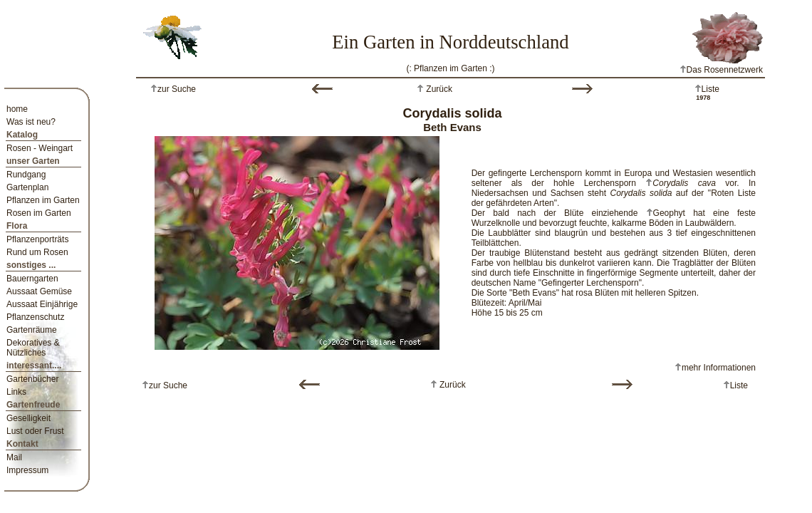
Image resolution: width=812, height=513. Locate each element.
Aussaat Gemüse (39, 291)
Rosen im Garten (39, 213)
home (17, 109)
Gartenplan (27, 187)
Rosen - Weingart (40, 148)
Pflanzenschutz (35, 317)
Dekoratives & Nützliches (33, 348)
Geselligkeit (28, 418)
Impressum (27, 470)
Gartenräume (32, 330)
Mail (14, 457)
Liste (710, 89)
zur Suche (177, 89)
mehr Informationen (719, 368)
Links (16, 392)
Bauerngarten (32, 279)
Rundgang (26, 175)
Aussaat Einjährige (42, 304)
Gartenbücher (32, 379)
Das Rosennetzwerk (721, 70)
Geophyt (669, 213)
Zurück (438, 89)
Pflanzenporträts (37, 239)
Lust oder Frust (35, 431)
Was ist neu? (31, 122)
